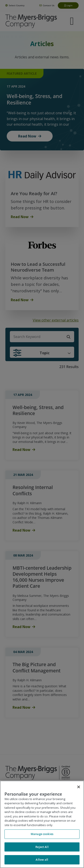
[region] (42, 824)
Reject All (42, 847)
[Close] (79, 787)
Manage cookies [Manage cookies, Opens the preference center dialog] (42, 834)
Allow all (42, 860)
